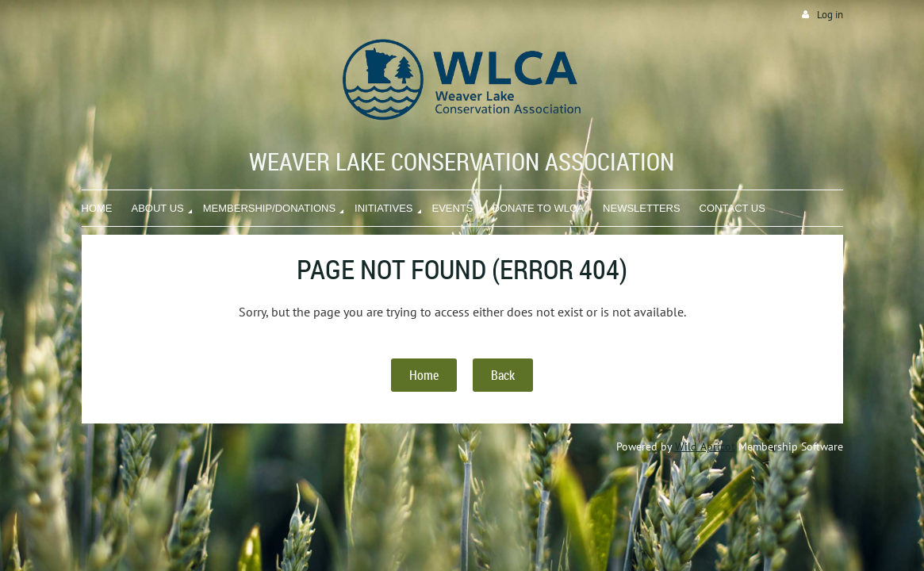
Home (424, 375)
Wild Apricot (705, 446)
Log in (830, 15)
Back (503, 375)
